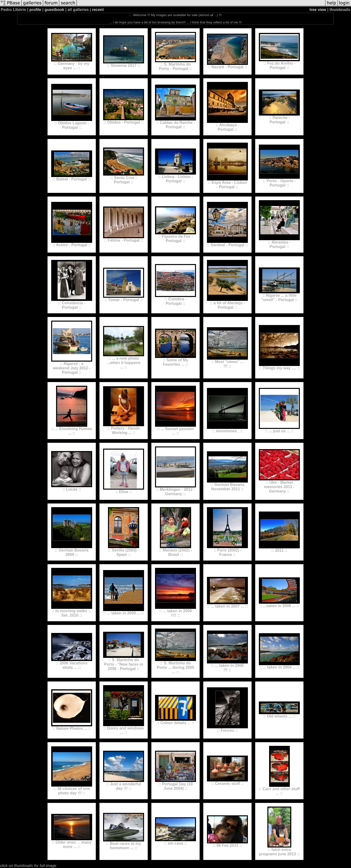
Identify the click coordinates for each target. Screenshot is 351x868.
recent (98, 10)
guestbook (54, 10)
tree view (318, 10)
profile (35, 10)
